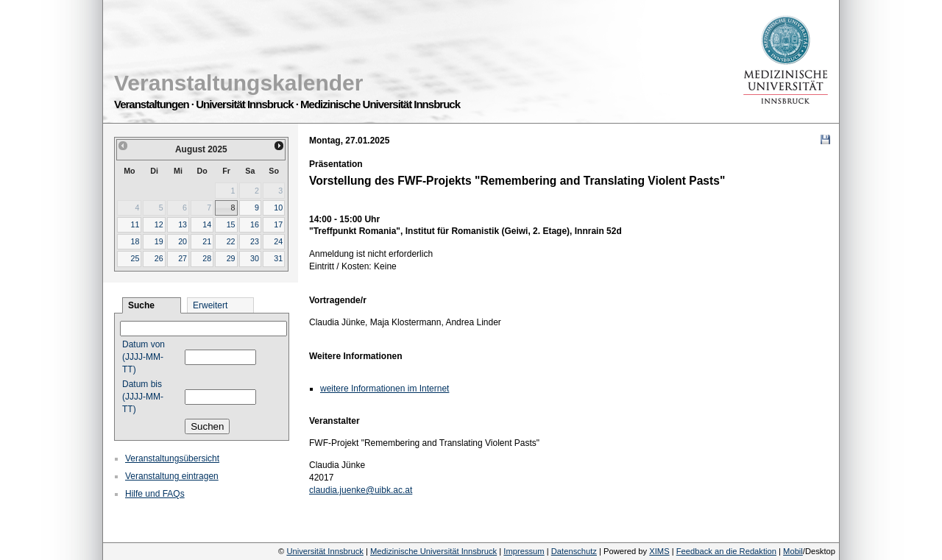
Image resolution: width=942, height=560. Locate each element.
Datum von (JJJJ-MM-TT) (144, 357)
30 (255, 258)
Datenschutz (574, 551)
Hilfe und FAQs (155, 494)
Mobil (793, 551)
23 (255, 241)
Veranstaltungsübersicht (172, 458)
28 (207, 258)
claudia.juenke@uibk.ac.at (361, 490)
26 (159, 258)
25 (135, 258)
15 (231, 224)
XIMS (659, 551)
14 (207, 224)
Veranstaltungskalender (238, 83)
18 (135, 241)
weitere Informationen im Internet (385, 389)
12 (159, 224)
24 (278, 241)
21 (207, 241)
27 (183, 258)
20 (183, 241)
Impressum (524, 551)
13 (183, 224)
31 (278, 258)
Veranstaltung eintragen (172, 476)
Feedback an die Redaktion (726, 551)
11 (135, 224)
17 (278, 224)
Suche (141, 305)
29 (231, 258)
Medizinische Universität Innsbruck (433, 551)
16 (255, 224)
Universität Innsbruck (325, 551)
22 (231, 241)
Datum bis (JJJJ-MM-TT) (143, 397)
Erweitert (210, 305)
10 (278, 208)
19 (159, 241)
